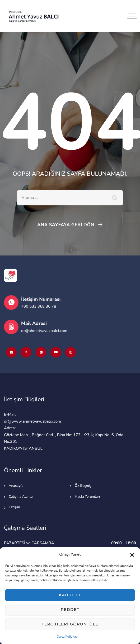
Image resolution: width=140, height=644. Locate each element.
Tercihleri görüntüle (70, 624)
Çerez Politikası (67, 637)
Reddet (70, 609)
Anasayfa (16, 486)
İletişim (14, 507)
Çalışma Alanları (22, 497)
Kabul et (70, 595)
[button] (132, 555)
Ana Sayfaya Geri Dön (66, 225)
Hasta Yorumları (87, 497)
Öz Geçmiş (83, 486)
